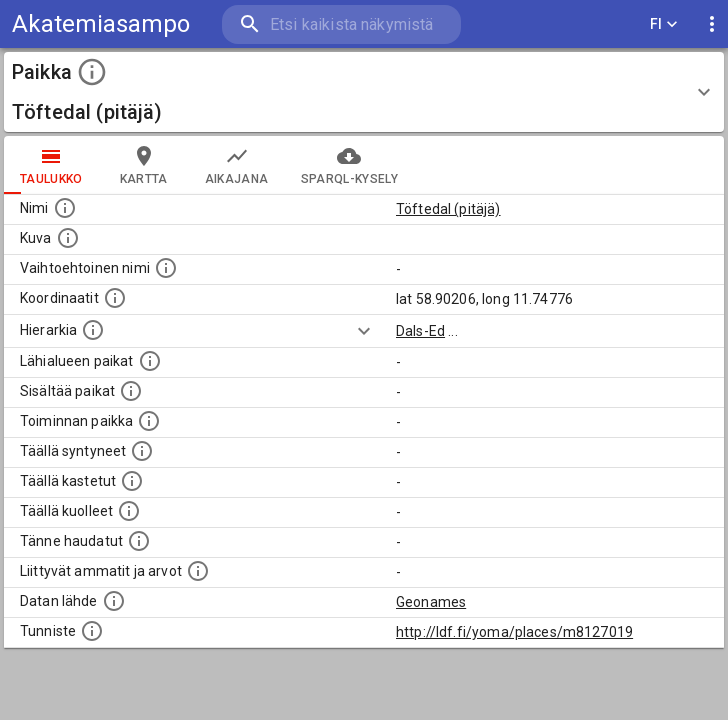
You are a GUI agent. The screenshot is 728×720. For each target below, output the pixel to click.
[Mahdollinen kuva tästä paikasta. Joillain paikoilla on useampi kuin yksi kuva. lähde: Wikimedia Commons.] (68, 238)
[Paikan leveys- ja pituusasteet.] (115, 298)
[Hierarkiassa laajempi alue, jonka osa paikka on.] (93, 330)
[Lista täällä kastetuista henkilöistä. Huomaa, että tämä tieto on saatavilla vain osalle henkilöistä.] (132, 481)
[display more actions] (712, 24)
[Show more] (364, 331)
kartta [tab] (144, 165)
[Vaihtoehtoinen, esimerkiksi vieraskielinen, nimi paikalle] (166, 268)
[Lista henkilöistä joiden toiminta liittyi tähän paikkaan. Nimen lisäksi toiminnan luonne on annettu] (149, 421)
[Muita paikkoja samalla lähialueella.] (150, 361)
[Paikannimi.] (65, 208)
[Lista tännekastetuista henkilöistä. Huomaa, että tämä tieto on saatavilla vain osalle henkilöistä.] (139, 541)
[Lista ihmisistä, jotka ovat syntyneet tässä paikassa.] (142, 451)
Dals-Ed (420, 331)
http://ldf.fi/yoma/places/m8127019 (514, 632)
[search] (341, 24)
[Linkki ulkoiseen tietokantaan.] (114, 601)
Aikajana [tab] (237, 165)
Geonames (431, 602)
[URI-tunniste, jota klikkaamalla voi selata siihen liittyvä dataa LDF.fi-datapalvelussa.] (92, 631)
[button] (364, 92)
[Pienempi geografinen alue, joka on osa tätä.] (131, 391)
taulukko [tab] (51, 165)
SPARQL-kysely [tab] (349, 165)
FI (664, 24)
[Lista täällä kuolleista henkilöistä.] (129, 511)
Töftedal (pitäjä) (448, 209)
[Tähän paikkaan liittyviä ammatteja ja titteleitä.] (198, 571)
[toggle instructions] (92, 72)
